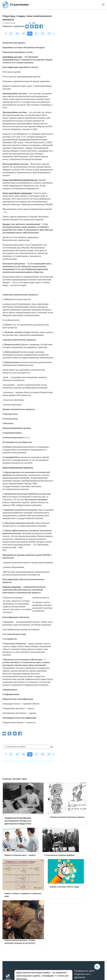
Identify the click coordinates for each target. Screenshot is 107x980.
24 (17, 34)
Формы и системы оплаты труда (64, 887)
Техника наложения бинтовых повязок (67, 817)
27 (36, 34)
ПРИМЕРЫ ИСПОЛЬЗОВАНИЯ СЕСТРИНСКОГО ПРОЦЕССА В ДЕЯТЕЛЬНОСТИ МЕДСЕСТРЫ (18, 821)
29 (49, 34)
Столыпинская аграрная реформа (60, 855)
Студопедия (15, 5)
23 (11, 34)
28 (43, 34)
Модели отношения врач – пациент (20, 855)
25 (23, 34)
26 (30, 34)
